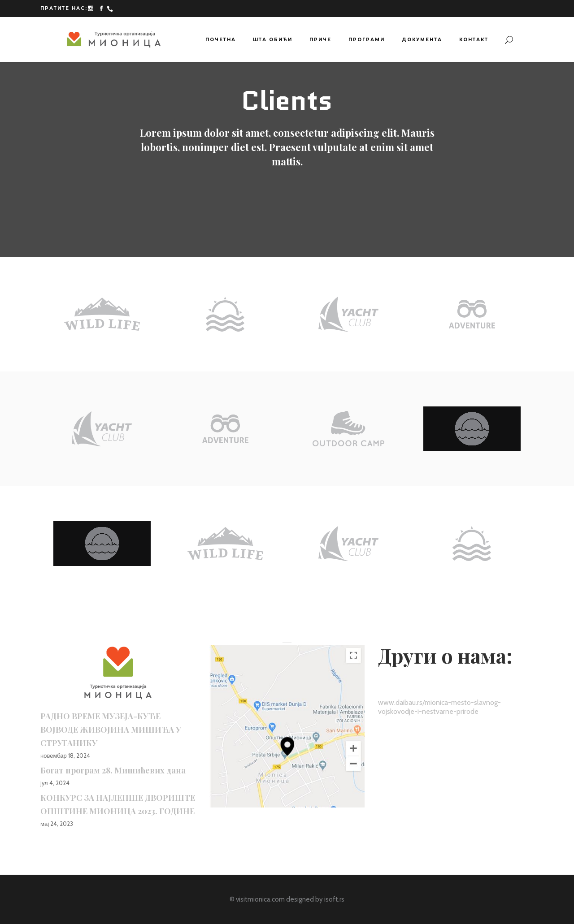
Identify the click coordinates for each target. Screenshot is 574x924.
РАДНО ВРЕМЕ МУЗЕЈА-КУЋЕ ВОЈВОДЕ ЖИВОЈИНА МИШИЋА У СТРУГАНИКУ (111, 730)
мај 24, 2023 (57, 824)
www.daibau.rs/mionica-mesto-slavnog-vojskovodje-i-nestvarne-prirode (439, 707)
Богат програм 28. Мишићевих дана (113, 770)
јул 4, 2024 (55, 783)
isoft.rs (334, 899)
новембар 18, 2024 (65, 756)
